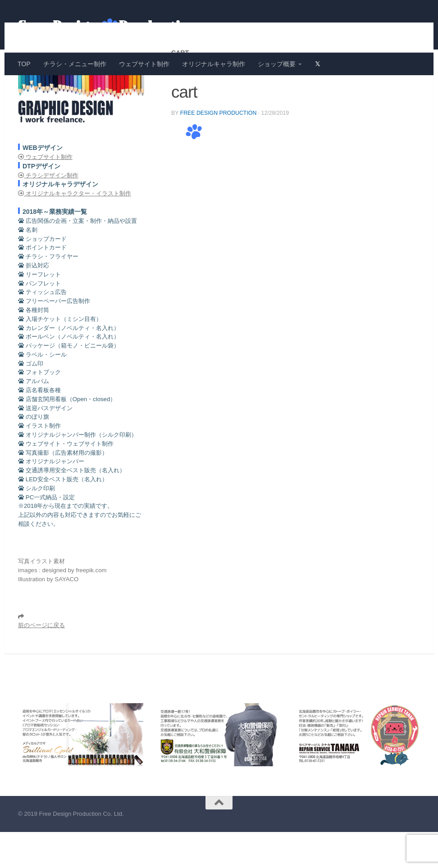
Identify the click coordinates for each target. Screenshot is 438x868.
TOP (24, 64)
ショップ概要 (277, 64)
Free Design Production (219, 149)
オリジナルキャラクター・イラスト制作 (75, 229)
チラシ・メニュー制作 (75, 64)
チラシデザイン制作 (48, 211)
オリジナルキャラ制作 (214, 64)
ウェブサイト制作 (144, 64)
